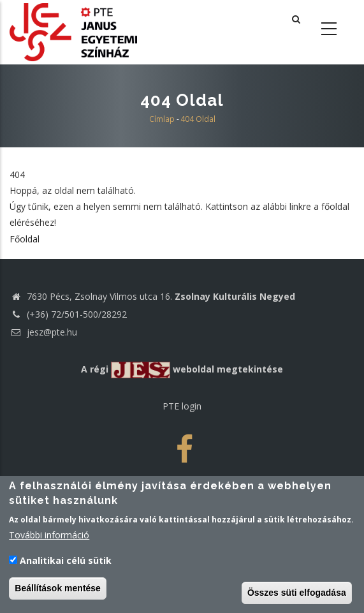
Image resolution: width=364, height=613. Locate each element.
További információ (49, 537)
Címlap (162, 119)
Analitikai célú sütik (66, 562)
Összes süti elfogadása (297, 595)
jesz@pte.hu (43, 332)
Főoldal (25, 239)
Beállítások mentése (58, 590)
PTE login (182, 406)
